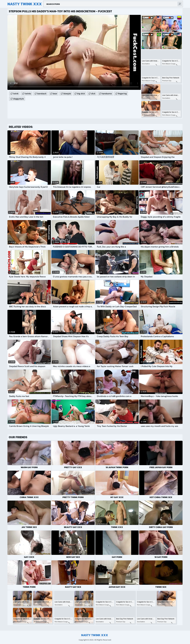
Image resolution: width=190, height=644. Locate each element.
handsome (107, 93)
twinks (28, 93)
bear (55, 93)
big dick (81, 93)
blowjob (67, 93)
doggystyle (18, 99)
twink (16, 93)
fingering (122, 93)
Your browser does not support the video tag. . (74, 52)
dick (93, 93)
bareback (42, 93)
